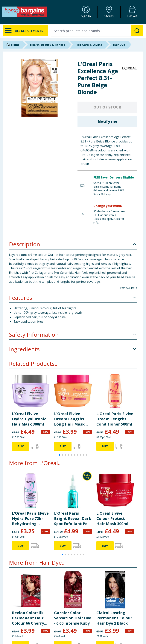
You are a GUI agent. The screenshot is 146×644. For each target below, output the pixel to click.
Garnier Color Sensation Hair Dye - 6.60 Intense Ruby (73, 618)
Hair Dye (119, 45)
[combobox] (97, 31)
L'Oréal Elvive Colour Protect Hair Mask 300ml (112, 518)
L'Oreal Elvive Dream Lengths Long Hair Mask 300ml (69, 419)
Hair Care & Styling (89, 45)
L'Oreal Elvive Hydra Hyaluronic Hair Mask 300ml (29, 419)
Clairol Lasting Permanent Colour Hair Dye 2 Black (114, 618)
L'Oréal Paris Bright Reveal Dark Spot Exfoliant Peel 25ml (73, 519)
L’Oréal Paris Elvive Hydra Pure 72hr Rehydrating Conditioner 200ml (30, 519)
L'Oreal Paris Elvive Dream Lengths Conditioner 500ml (115, 419)
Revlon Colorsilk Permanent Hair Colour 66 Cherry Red (28, 618)
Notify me (107, 121)
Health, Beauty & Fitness (48, 45)
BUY (21, 446)
